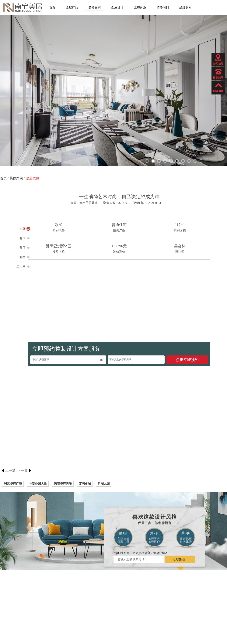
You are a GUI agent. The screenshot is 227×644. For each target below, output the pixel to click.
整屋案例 (33, 178)
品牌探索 (185, 7)
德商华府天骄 (63, 484)
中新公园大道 (38, 484)
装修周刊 (163, 7)
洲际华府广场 (13, 484)
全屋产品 (72, 7)
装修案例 (95, 7)
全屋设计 (117, 7)
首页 (52, 7)
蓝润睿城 (85, 484)
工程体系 (140, 7)
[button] (11, 91)
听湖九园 (104, 484)
